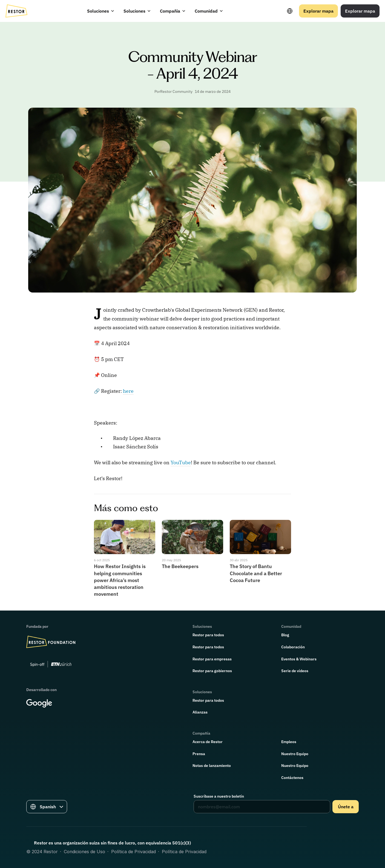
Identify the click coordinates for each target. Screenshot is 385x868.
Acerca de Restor (208, 742)
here (128, 391)
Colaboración (293, 647)
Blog (285, 635)
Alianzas (200, 712)
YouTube (181, 462)
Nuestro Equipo (295, 754)
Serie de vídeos (295, 671)
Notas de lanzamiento (212, 766)
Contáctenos (292, 778)
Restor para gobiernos (212, 671)
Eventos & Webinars (299, 659)
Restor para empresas (212, 659)
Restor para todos (208, 635)
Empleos (289, 742)
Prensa (199, 754)
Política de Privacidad (133, 852)
